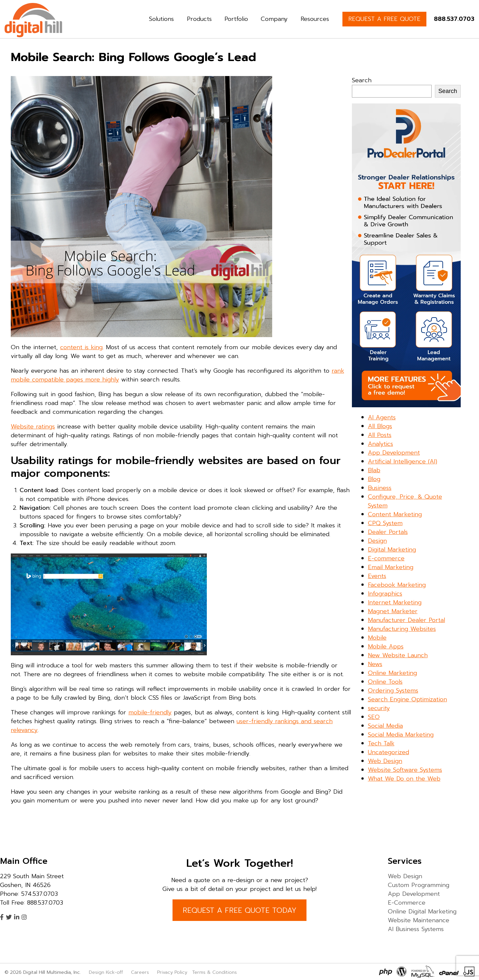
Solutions (161, 19)
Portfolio (236, 19)
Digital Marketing (392, 550)
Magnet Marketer (393, 611)
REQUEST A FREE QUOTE (384, 19)
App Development (394, 453)
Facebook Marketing (397, 585)
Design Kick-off (107, 972)
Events (377, 576)
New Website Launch (398, 655)
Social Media (385, 726)
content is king (81, 347)
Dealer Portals (388, 532)
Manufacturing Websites (402, 629)
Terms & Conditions (215, 972)
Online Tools (385, 682)
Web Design (385, 761)
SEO (374, 717)
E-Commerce (407, 903)
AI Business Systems (416, 929)
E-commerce (386, 558)
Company (274, 19)
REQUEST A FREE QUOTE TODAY (239, 910)
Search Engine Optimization (407, 699)
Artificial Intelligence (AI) (403, 461)
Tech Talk (381, 743)
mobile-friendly (150, 712)
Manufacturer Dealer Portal (406, 620)
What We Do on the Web (404, 779)
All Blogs (380, 426)
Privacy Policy (172, 972)
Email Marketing (391, 567)
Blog (374, 479)
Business (380, 488)
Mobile (377, 638)
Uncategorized (388, 752)
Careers (140, 972)
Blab (374, 470)
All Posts (380, 435)
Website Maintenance (419, 920)
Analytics (380, 444)
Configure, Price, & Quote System (405, 501)
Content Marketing (395, 514)
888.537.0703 (454, 19)
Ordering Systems (393, 691)
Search (362, 80)
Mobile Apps (386, 646)
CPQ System (385, 523)
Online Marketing (392, 673)
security (379, 708)
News (375, 664)
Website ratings (33, 427)
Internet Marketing (395, 602)
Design (377, 541)
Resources (315, 19)
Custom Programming (419, 885)
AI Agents (382, 417)
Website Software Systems (405, 770)
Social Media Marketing (401, 735)
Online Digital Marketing (422, 911)
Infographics (385, 594)
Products (199, 19)
